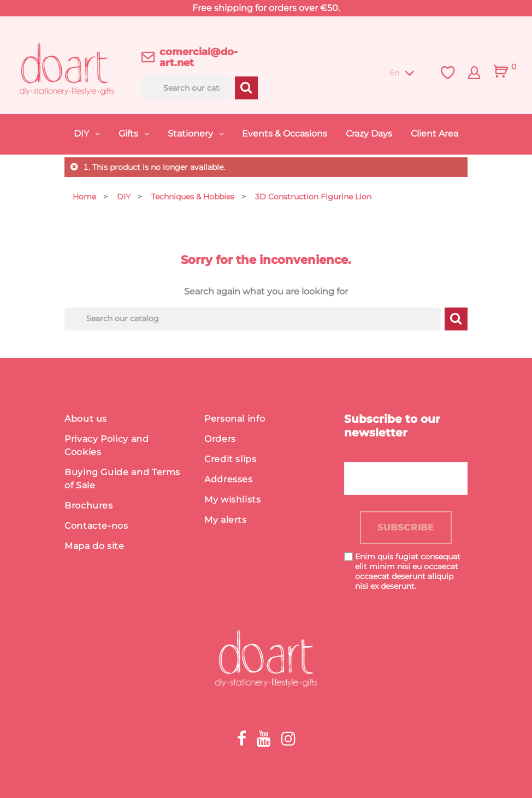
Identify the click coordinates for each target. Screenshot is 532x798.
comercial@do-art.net (199, 57)
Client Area (435, 134)
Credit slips (230, 459)
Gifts (129, 134)
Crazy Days (369, 134)
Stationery (191, 134)
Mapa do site (94, 546)
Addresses (229, 479)
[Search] (187, 88)
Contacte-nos (96, 526)
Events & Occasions (285, 134)
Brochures (89, 506)
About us (86, 419)
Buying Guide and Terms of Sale (122, 479)
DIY (82, 134)
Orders (220, 439)
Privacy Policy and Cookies (107, 445)
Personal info (235, 419)
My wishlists (233, 500)
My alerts (226, 520)
